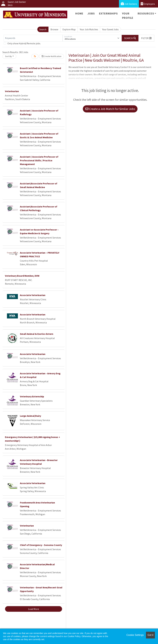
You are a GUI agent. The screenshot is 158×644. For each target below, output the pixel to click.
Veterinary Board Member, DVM (22, 276)
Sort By (8, 56)
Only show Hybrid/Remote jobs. (24, 43)
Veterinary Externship (32, 396)
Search (43, 29)
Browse (54, 29)
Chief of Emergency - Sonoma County (41, 545)
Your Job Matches (89, 29)
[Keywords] (33, 38)
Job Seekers (129, 4)
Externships (108, 13)
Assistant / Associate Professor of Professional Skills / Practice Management (39, 160)
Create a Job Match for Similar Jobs (110, 109)
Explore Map (69, 29)
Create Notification (52, 56)
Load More (34, 609)
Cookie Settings (135, 635)
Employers (148, 4)
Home (79, 13)
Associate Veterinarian (33, 295)
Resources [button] (146, 13)
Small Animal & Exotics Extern (37, 334)
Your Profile (128, 16)
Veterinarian (12, 91)
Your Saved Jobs (110, 29)
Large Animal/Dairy (30, 416)
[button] (146, 38)
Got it (150, 635)
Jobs (91, 13)
